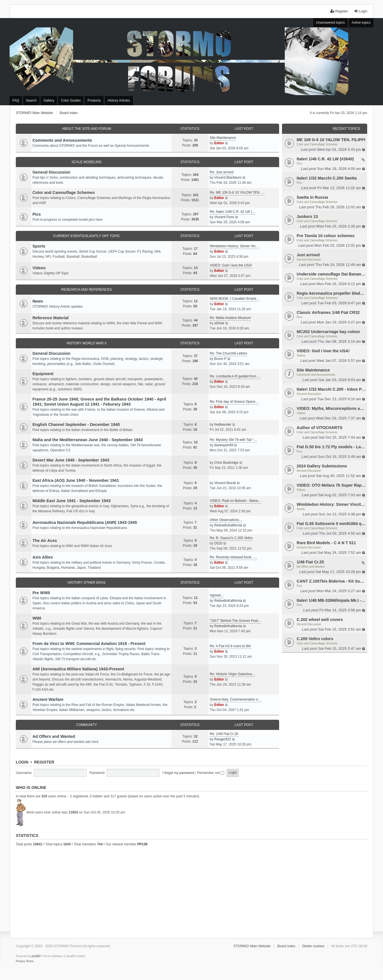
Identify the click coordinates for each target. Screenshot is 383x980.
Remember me (211, 773)
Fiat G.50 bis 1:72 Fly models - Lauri (331, 447)
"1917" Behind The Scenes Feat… (235, 621)
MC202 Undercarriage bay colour (328, 332)
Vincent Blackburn (228, 178)
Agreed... (217, 595)
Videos (301, 356)
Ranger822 (223, 739)
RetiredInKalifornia (228, 525)
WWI (37, 618)
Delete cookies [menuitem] (313, 946)
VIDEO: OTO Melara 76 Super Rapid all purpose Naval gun (331, 485)
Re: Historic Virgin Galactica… (232, 674)
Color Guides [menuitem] (71, 100)
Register (44, 762)
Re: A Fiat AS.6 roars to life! (230, 646)
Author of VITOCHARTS (319, 428)
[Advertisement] (191, 891)
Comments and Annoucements (316, 375)
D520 (218, 543)
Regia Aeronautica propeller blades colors (331, 293)
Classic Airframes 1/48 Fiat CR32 (328, 312)
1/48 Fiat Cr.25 (310, 562)
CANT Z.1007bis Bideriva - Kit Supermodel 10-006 (331, 581)
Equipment (43, 374)
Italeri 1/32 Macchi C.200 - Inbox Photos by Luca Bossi (331, 389)
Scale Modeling (87, 162)
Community (86, 725)
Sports (301, 509)
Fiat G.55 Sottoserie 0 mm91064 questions (331, 524)
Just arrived (308, 255)
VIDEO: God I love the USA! (323, 351)
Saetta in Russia (312, 197)
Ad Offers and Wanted (310, 567)
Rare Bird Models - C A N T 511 (326, 543)
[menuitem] (20, 961)
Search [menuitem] (31, 100)
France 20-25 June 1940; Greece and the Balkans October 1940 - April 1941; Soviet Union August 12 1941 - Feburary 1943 (99, 402)
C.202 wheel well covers (320, 620)
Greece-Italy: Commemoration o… (236, 699)
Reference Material (51, 318)
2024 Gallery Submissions (322, 466)
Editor (219, 143)
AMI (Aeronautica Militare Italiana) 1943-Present (78, 669)
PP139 (142, 844)
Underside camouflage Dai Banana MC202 (331, 274)
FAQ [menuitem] (16, 100)
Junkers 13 (307, 216)
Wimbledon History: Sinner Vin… (234, 246)
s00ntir (219, 323)
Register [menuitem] (339, 11)
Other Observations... (226, 520)
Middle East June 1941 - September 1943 (72, 501)
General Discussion (309, 260)
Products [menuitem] (94, 100)
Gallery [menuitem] (49, 100)
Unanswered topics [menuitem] (331, 23)
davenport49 (224, 445)
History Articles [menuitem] (119, 100)
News (38, 301)
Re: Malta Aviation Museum (230, 318)
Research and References (86, 290)
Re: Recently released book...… (234, 557)
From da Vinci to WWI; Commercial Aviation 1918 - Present (89, 644)
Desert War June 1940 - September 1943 (71, 460)
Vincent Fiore (224, 217)
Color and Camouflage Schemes (317, 144)
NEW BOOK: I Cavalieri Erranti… (235, 299)
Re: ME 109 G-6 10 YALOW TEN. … (237, 193)
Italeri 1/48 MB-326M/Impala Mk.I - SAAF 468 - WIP (331, 600)
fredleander (223, 425)
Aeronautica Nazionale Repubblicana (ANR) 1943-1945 (85, 522)
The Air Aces (45, 541)
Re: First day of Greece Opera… (234, 402)
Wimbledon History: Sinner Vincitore (331, 504)
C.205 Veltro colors (315, 639)
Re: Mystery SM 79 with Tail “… (233, 440)
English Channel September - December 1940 (76, 425)
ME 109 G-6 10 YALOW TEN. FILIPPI (331, 140)
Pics (299, 164)
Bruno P (220, 359)
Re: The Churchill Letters (228, 353)
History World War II (87, 343)
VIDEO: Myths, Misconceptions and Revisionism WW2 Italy (331, 408)
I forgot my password (178, 773)
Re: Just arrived (222, 172)
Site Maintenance (313, 370)
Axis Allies (43, 557)
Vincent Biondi (225, 483)
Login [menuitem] (361, 11)
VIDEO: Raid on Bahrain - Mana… (236, 501)
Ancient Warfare (48, 699)
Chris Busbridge (226, 463)
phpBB (36, 956)
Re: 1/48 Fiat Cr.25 (224, 734)
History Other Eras (86, 583)
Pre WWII (41, 593)
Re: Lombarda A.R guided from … (235, 376)
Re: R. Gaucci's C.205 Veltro (231, 538)
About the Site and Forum (87, 129)
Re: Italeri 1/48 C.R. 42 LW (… (233, 212)
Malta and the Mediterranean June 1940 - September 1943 (88, 440)
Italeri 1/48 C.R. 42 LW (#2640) (325, 159)
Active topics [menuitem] (361, 23)
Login (22, 762)
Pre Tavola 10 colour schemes (326, 236)
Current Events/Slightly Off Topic (87, 236)
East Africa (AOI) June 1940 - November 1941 (76, 480)
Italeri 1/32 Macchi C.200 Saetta (327, 178)
